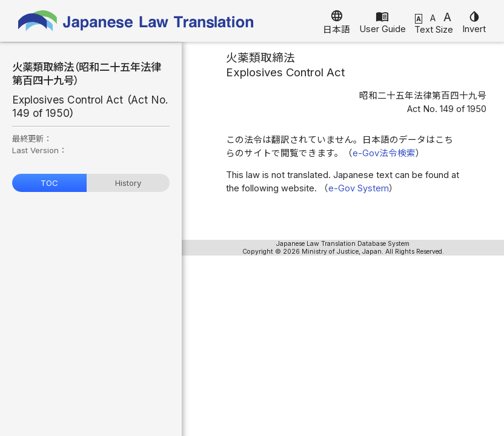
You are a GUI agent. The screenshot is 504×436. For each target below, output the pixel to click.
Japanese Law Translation (136, 21)
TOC (49, 183)
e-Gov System (359, 188)
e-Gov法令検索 (384, 153)
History (128, 183)
